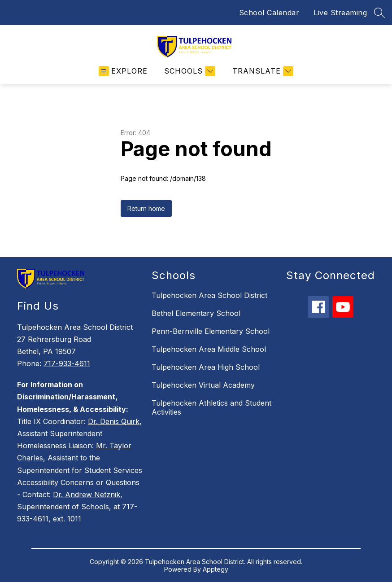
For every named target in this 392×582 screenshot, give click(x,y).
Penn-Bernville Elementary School (211, 331)
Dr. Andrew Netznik (87, 494)
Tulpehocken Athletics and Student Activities (211, 407)
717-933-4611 (67, 363)
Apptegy (216, 569)
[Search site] (379, 13)
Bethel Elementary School (196, 313)
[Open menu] (123, 71)
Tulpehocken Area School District (209, 295)
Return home (146, 208)
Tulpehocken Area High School (206, 367)
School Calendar (269, 13)
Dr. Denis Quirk (114, 421)
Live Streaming (340, 13)
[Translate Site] (262, 71)
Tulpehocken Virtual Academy (203, 385)
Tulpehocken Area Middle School (209, 349)
